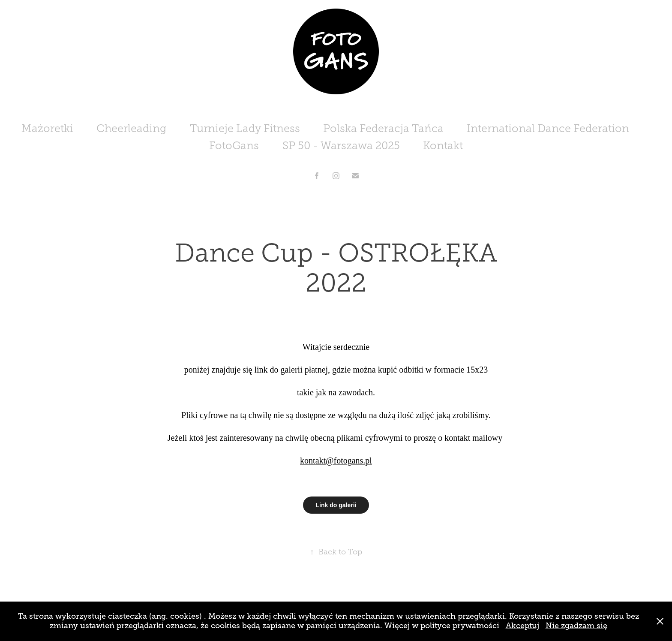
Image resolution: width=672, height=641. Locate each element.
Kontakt (443, 146)
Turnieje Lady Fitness (245, 128)
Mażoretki (47, 128)
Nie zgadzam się (576, 626)
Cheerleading (131, 128)
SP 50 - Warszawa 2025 (341, 146)
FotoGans (234, 146)
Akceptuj (522, 626)
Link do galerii (336, 505)
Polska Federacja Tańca (383, 128)
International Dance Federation (548, 128)
